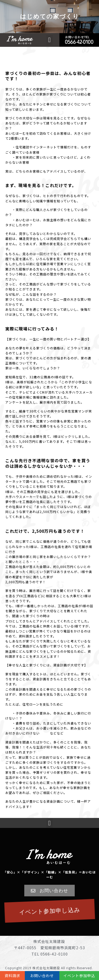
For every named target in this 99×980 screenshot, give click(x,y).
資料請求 (12, 976)
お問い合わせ (42, 976)
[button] (49, 40)
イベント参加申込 (79, 976)
